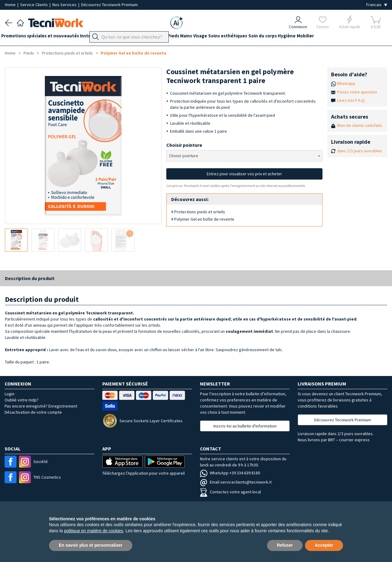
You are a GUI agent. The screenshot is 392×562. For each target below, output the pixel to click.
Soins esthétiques (254, 37)
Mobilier (343, 37)
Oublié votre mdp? (22, 400)
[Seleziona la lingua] (377, 5)
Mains (205, 37)
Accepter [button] (324, 545)
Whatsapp (346, 83)
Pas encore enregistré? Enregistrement (41, 406)
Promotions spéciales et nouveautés (44, 37)
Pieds (188, 37)
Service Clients (34, 5)
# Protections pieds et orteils (198, 212)
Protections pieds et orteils (67, 53)
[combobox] (245, 156)
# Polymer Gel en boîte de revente (203, 219)
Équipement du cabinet (153, 37)
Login (9, 394)
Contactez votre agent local (230, 492)
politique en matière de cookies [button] (94, 531)
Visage (223, 37)
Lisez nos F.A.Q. (351, 100)
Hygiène (321, 37)
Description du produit (30, 278)
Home (11, 5)
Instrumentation (105, 37)
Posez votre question (357, 92)
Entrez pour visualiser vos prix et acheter (244, 174)
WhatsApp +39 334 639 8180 (230, 473)
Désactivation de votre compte (33, 412)
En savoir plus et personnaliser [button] (91, 545)
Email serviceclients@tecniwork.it (236, 482)
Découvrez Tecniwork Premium (109, 5)
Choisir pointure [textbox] (184, 156)
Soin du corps (293, 37)
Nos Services (65, 5)
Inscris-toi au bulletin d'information (245, 426)
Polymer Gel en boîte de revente (134, 53)
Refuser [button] (285, 545)
